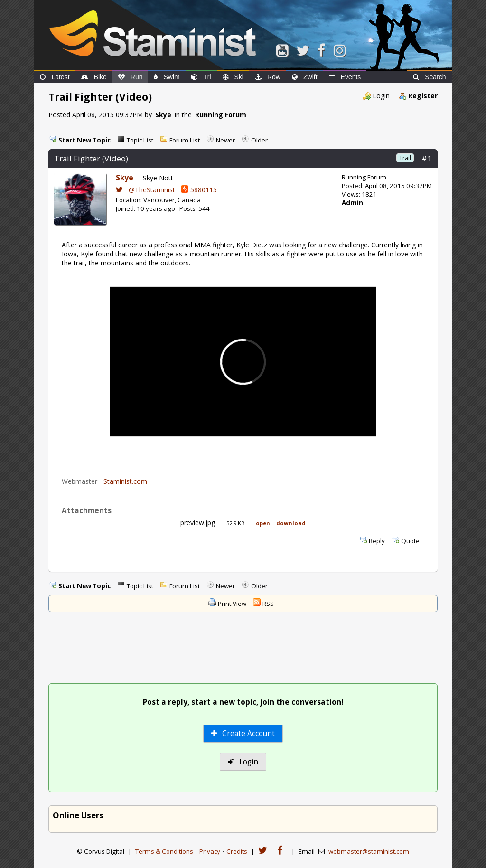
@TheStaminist (145, 190)
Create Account (243, 733)
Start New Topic (84, 140)
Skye (163, 115)
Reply (377, 541)
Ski (233, 77)
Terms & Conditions (164, 851)
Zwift (305, 77)
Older (259, 140)
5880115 (199, 190)
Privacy (210, 851)
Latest (55, 77)
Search (429, 77)
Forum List (185, 140)
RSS (268, 604)
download (291, 523)
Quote (410, 541)
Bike (94, 77)
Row (268, 77)
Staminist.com (125, 481)
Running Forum (221, 115)
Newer (225, 140)
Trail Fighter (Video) (91, 158)
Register (423, 96)
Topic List (140, 140)
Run (131, 77)
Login (381, 96)
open (263, 523)
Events (345, 77)
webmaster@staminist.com (369, 851)
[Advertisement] (243, 649)
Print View (232, 604)
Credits (237, 851)
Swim (167, 77)
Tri (201, 77)
